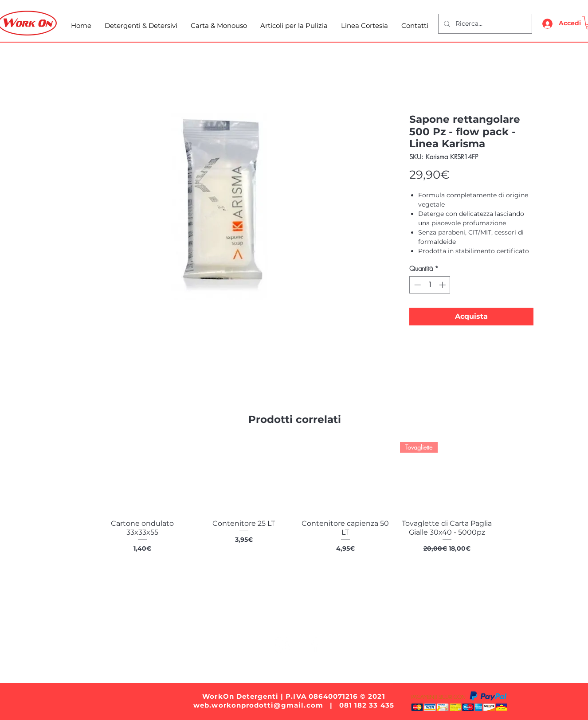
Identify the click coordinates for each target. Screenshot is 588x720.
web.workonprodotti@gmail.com (258, 705)
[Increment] (443, 285)
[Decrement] (417, 285)
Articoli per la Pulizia (322, 617)
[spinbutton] (430, 285)
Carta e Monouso (245, 617)
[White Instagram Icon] (283, 645)
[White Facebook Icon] (314, 645)
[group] (294, 507)
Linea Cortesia (395, 617)
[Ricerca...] (484, 24)
